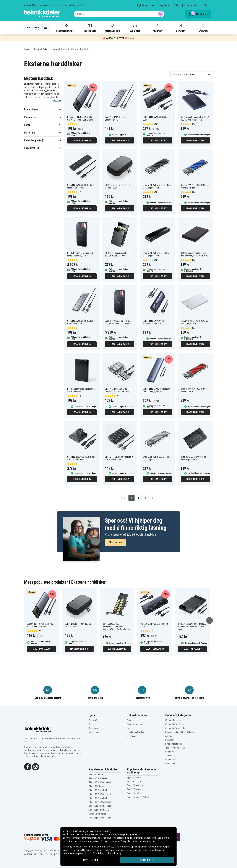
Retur (91, 724)
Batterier (180, 28)
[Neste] (210, 620)
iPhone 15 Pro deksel (98, 798)
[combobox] (119, 14)
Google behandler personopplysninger (140, 841)
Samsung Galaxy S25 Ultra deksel (103, 806)
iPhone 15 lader (172, 760)
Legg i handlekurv (82, 140)
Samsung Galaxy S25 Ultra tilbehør (180, 732)
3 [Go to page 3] (146, 498)
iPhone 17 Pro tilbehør (175, 724)
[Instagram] (36, 766)
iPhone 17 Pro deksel (98, 778)
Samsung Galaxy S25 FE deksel (102, 810)
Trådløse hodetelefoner (175, 748)
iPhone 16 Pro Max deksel (100, 794)
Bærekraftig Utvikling (136, 732)
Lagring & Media (59, 49)
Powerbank (158, 28)
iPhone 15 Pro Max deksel (100, 802)
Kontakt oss (94, 732)
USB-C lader (170, 763)
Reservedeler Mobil (65, 28)
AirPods (169, 736)
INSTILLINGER (90, 860)
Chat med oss (115, 542)
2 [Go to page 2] (139, 498)
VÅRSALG (203, 28)
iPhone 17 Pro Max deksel (100, 782)
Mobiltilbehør (90, 28)
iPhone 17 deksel (96, 775)
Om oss (130, 720)
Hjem (26, 49)
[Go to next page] (153, 498)
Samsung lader (172, 756)
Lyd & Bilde (135, 28)
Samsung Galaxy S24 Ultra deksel (103, 818)
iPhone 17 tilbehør (173, 720)
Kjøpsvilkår (93, 720)
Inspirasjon (132, 736)
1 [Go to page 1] (132, 498)
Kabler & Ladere (112, 28)
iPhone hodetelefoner (175, 744)
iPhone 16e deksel (96, 786)
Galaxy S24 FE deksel (97, 814)
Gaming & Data (40, 49)
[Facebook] (28, 766)
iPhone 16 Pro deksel (98, 790)
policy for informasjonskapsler (89, 841)
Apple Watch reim (135, 778)
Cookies (131, 728)
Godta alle (147, 860)
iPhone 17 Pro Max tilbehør (177, 728)
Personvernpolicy (134, 724)
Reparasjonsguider (97, 728)
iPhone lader (171, 752)
